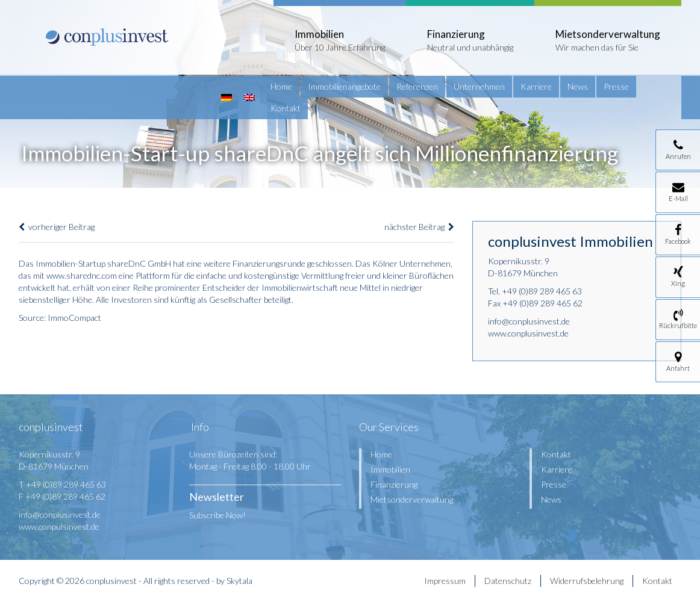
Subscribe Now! (217, 515)
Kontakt (286, 108)
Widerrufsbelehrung (587, 581)
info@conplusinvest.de (529, 321)
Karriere (536, 86)
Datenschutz (508, 581)
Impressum (445, 581)
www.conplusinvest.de (528, 333)
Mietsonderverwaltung (412, 499)
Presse (616, 86)
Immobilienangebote (344, 86)
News (578, 86)
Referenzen (417, 86)
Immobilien (390, 469)
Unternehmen (479, 86)
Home (281, 86)
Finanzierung (394, 484)
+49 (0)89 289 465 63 (542, 291)
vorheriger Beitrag (57, 227)
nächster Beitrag (419, 227)
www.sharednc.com (82, 275)
